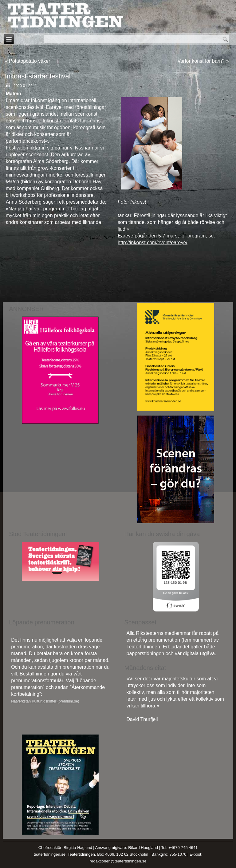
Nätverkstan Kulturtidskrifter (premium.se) (45, 701)
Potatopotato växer (29, 61)
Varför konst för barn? (201, 61)
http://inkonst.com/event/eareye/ (153, 243)
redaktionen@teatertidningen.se (118, 861)
